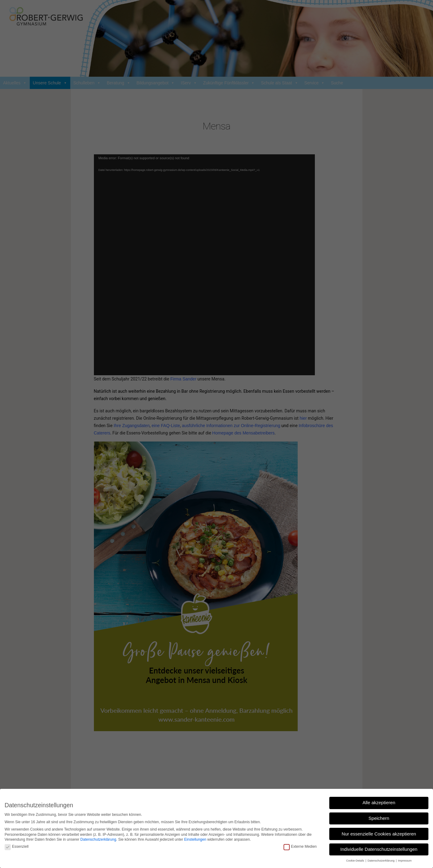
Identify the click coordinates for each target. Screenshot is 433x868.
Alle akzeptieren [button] (379, 802)
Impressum (405, 861)
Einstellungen (195, 839)
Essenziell (17, 847)
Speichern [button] (379, 818)
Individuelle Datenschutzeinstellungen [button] (379, 849)
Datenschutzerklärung (98, 839)
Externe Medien (300, 847)
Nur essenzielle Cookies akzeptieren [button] (379, 834)
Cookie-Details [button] (356, 861)
